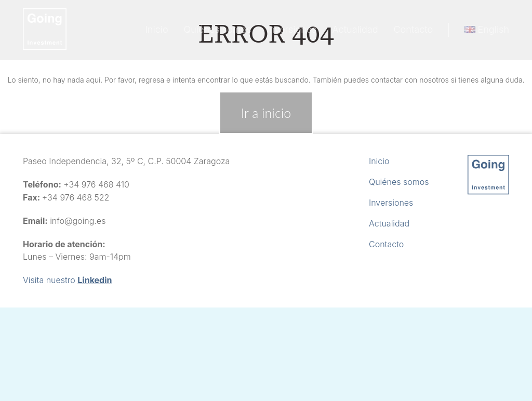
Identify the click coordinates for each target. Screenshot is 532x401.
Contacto (413, 29)
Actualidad (355, 29)
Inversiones (292, 29)
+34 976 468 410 (96, 184)
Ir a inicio (266, 113)
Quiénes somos (218, 29)
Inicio (156, 29)
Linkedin (95, 280)
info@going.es (78, 221)
